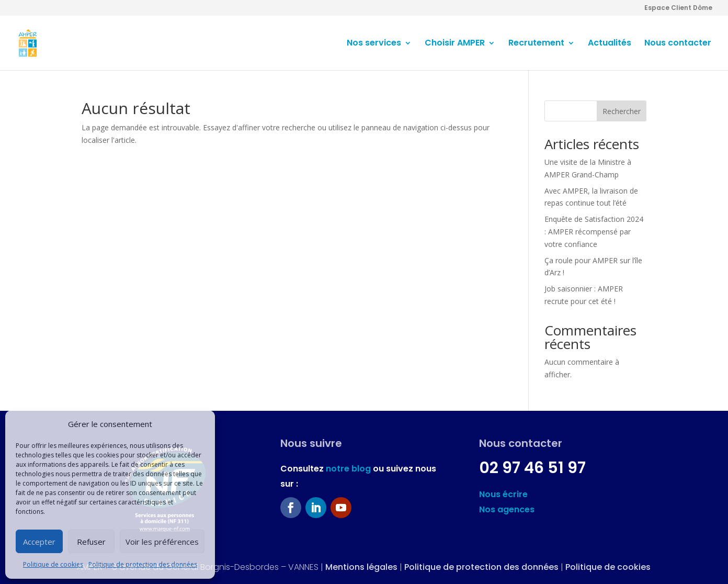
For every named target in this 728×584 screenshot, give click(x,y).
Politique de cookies (53, 564)
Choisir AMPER (455, 44)
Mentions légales (361, 567)
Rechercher (622, 111)
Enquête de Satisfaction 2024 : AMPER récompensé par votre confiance (594, 232)
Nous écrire (503, 494)
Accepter (39, 542)
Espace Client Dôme (678, 8)
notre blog (348, 469)
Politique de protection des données (143, 564)
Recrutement (536, 44)
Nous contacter (678, 44)
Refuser (91, 542)
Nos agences (507, 509)
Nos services (374, 44)
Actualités (610, 44)
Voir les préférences (162, 542)
